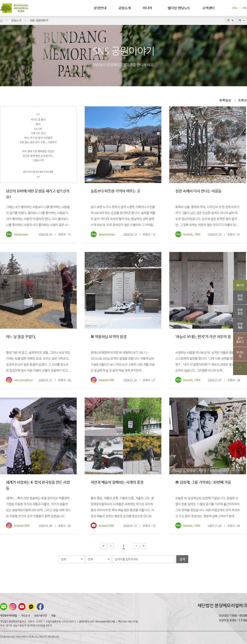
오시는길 (240, 354)
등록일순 (225, 100)
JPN (245, 8)
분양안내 (100, 8)
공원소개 (124, 8)
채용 (53, 616)
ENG (235, 8)
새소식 (240, 285)
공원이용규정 (40, 616)
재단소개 (25, 616)
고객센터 (208, 8)
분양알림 (240, 312)
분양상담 (240, 297)
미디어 (149, 8)
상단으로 (240, 368)
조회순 (243, 100)
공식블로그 (240, 340)
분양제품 (240, 326)
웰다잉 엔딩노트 (179, 8)
